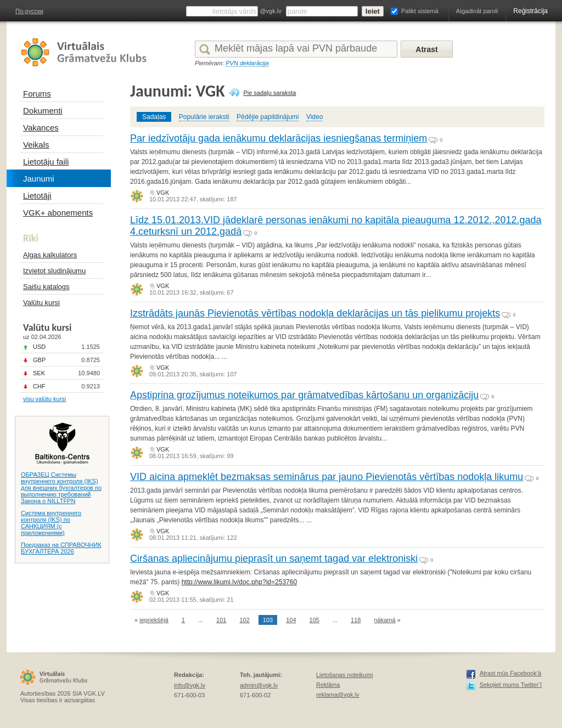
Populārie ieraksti (204, 117)
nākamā (384, 620)
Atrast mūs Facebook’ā (511, 673)
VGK (163, 193)
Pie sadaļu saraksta (269, 93)
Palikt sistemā (420, 11)
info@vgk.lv (190, 685)
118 (356, 620)
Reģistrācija (530, 11)
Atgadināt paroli (477, 11)
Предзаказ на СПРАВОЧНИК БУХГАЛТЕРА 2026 (61, 548)
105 (314, 620)
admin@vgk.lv (259, 685)
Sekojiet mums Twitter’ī (511, 685)
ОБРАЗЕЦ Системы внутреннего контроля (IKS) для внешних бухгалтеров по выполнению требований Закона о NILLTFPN (61, 488)
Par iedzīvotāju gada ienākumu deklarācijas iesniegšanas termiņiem (279, 138)
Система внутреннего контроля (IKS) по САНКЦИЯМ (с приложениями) (51, 523)
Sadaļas (154, 117)
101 (221, 620)
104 (291, 620)
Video (314, 117)
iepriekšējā (154, 620)
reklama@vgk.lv (338, 695)
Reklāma (328, 685)
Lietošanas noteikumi (344, 675)
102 (244, 620)
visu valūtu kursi (44, 399)
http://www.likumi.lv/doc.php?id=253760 (239, 582)
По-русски (29, 11)
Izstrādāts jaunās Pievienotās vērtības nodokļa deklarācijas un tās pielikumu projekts (315, 313)
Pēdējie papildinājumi (268, 117)
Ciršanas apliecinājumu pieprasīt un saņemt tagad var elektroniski (274, 558)
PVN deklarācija (247, 63)
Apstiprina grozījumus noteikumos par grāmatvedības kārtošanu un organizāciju (304, 395)
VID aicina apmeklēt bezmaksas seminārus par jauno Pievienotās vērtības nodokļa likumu (327, 477)
